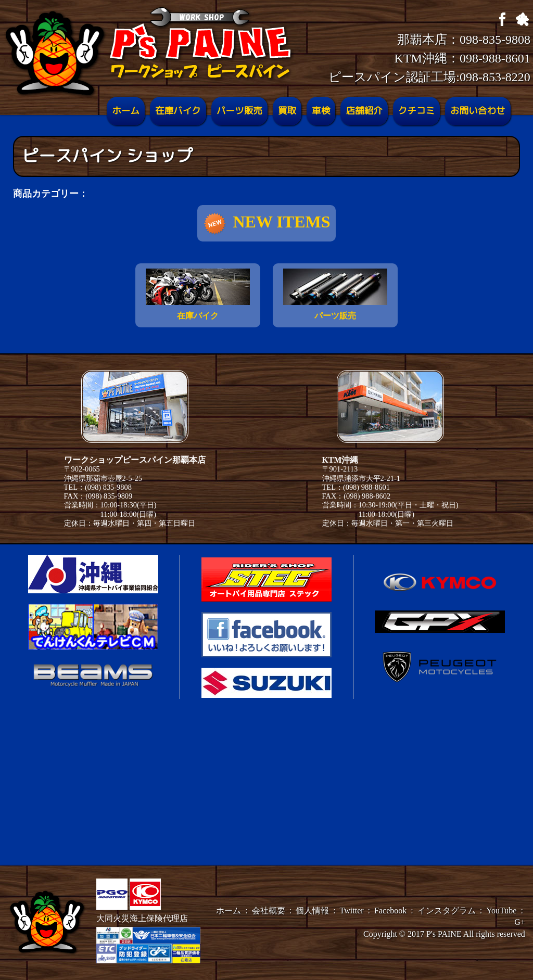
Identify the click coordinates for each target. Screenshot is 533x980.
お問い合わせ (478, 111)
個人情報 (312, 911)
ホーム (126, 111)
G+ (520, 922)
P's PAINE (444, 934)
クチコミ (416, 111)
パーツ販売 (239, 111)
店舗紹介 (364, 111)
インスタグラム (447, 911)
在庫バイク (178, 111)
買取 (287, 111)
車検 (321, 111)
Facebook (390, 911)
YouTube (501, 911)
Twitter (352, 911)
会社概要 (269, 911)
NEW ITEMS (266, 224)
